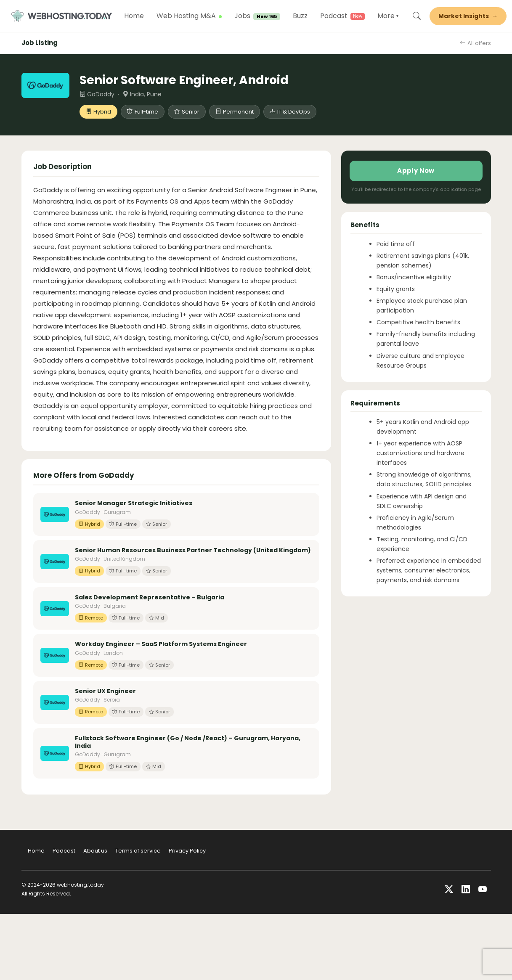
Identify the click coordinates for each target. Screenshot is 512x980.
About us (95, 852)
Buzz (306, 17)
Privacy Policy (187, 852)
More (393, 17)
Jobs (263, 17)
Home (139, 17)
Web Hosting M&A (192, 17)
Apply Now (416, 172)
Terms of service (138, 852)
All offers (475, 45)
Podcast (339, 17)
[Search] (422, 17)
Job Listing (40, 44)
